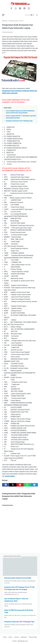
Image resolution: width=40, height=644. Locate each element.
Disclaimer (24, 637)
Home (5, 637)
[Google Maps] (11, 9)
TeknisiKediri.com (23, 641)
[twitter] (13, 485)
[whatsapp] (16, 9)
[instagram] (29, 9)
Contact (16, 637)
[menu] (4, 15)
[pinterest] (20, 485)
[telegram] (20, 9)
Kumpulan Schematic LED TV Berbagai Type (19, 121)
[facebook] (24, 9)
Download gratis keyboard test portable (18, 578)
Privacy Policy (33, 637)
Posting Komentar (7, 32)
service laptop (10, 476)
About (10, 637)
